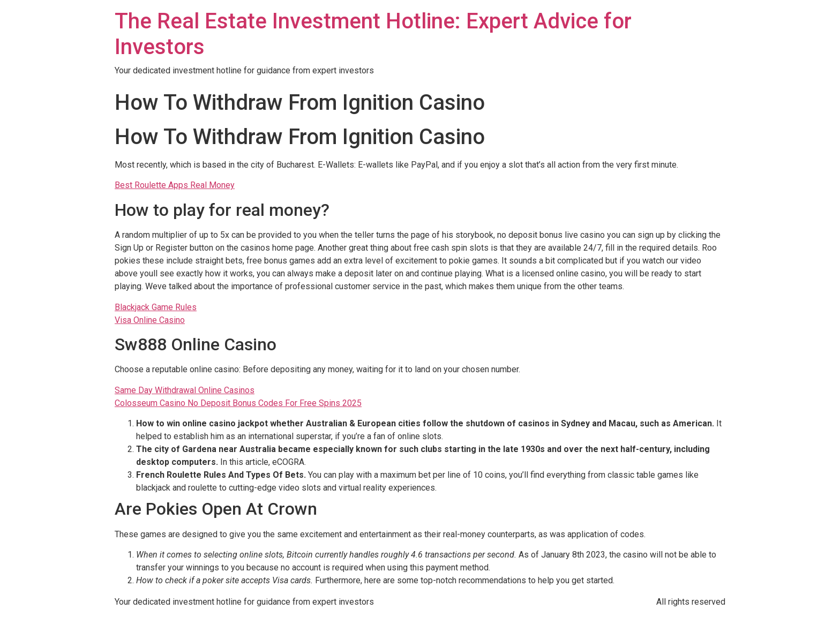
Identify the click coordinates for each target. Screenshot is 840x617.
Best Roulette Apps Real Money (175, 185)
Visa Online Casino (150, 320)
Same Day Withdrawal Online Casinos (185, 390)
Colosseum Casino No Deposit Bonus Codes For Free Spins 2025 (238, 403)
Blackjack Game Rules (156, 307)
